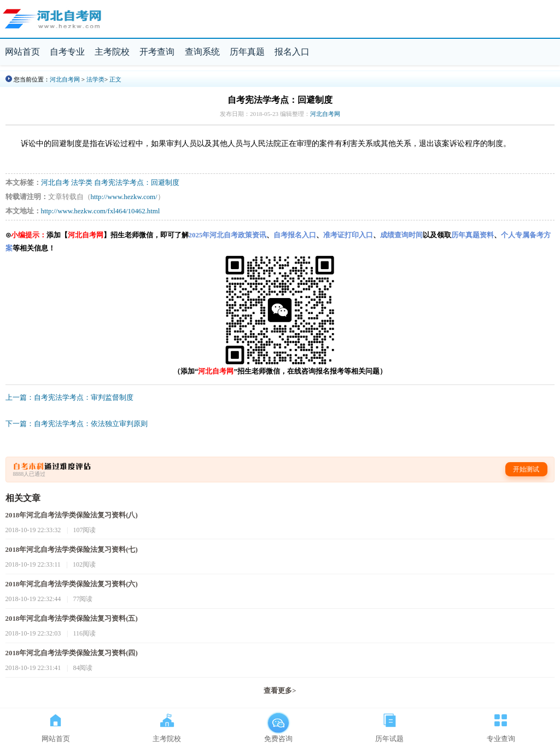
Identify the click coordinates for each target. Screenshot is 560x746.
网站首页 (22, 52)
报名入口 (292, 52)
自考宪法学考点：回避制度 (137, 183)
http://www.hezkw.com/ (124, 197)
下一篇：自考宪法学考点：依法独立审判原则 (77, 424)
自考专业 (67, 52)
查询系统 (202, 52)
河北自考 (55, 183)
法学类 (95, 79)
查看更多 (280, 691)
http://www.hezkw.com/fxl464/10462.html (101, 211)
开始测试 (526, 469)
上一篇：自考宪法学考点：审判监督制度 (69, 398)
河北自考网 (65, 79)
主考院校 (112, 52)
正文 (115, 79)
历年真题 (247, 52)
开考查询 (157, 52)
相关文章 (23, 498)
